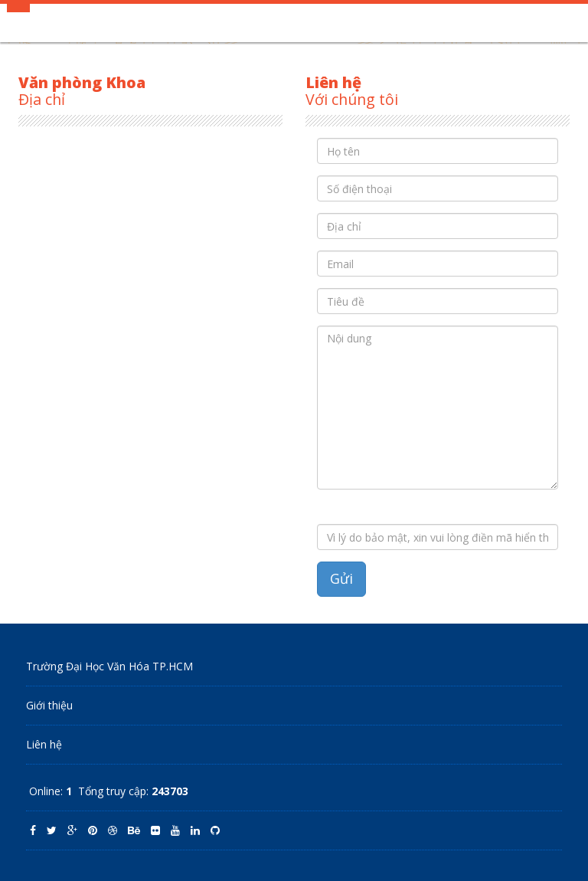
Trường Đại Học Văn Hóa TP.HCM (109, 666)
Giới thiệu (49, 705)
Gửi (341, 578)
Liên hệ (44, 744)
